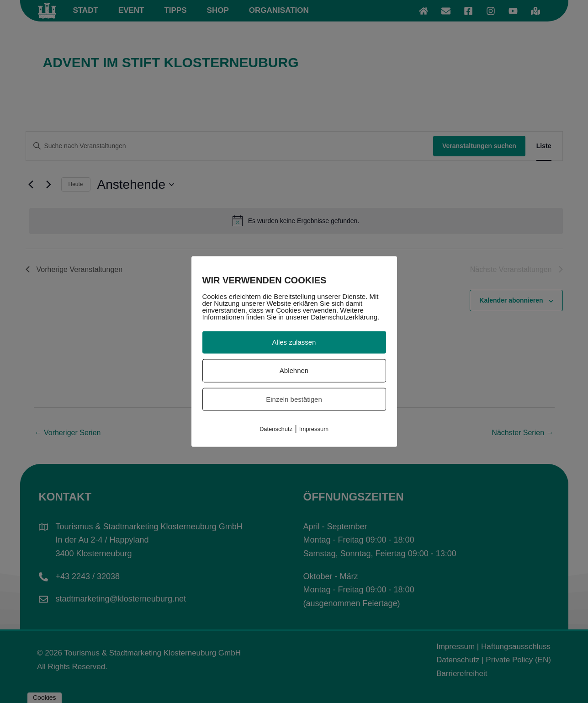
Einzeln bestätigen (294, 399)
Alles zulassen (294, 342)
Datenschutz (276, 429)
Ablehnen (294, 370)
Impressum (314, 429)
